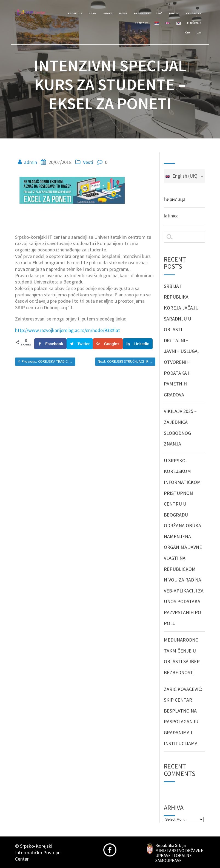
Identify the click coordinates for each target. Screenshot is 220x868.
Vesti (88, 162)
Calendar (194, 13)
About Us (75, 13)
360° (159, 13)
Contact (141, 23)
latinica (171, 216)
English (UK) (181, 176)
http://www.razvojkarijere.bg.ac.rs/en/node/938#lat (68, 330)
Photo (174, 13)
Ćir (188, 32)
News (123, 13)
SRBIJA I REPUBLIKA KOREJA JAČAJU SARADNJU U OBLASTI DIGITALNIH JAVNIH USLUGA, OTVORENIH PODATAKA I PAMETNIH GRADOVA (181, 340)
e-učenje (194, 23)
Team (93, 13)
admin (31, 162)
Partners (142, 13)
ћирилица (175, 199)
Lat (199, 32)
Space (108, 13)
